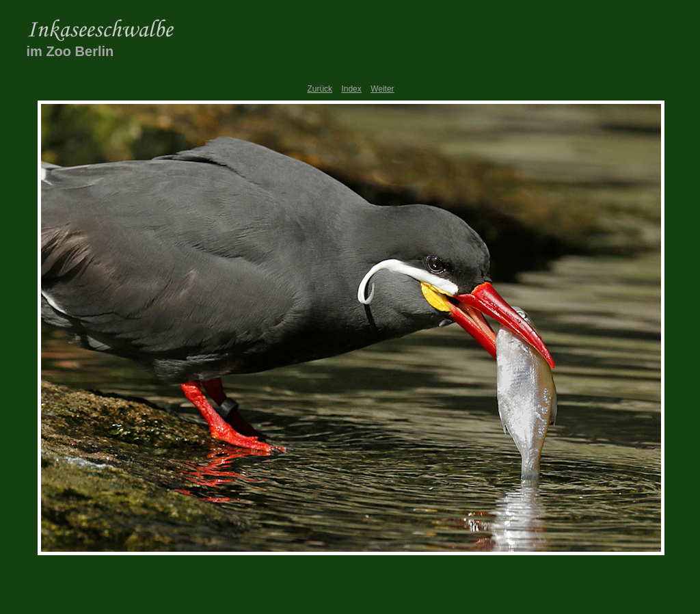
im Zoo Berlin (70, 51)
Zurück (320, 89)
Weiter (382, 89)
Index (351, 89)
